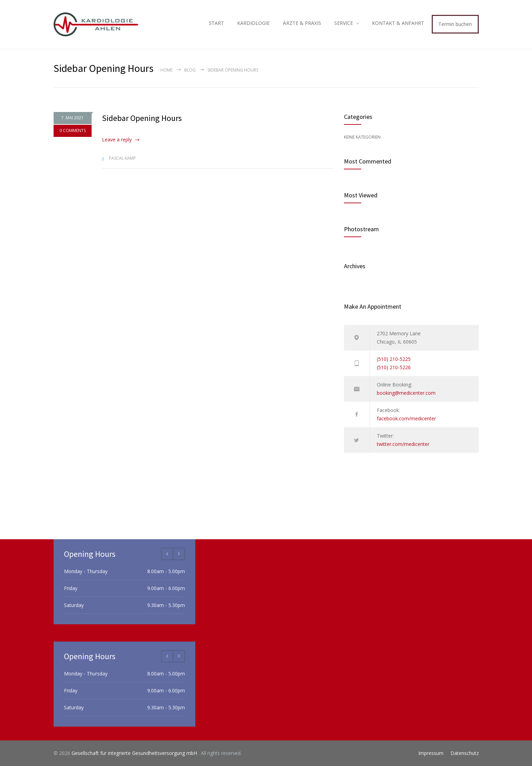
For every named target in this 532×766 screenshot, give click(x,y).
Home (166, 70)
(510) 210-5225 (394, 359)
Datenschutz (465, 753)
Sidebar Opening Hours (142, 118)
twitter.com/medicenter (403, 444)
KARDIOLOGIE (253, 23)
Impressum (431, 753)
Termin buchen (455, 24)
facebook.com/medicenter (406, 418)
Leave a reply (117, 139)
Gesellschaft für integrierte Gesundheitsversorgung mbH (135, 753)
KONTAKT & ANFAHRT (398, 23)
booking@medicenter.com (406, 393)
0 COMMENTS (73, 133)
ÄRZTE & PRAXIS (302, 23)
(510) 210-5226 (394, 367)
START (216, 23)
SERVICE (344, 23)
